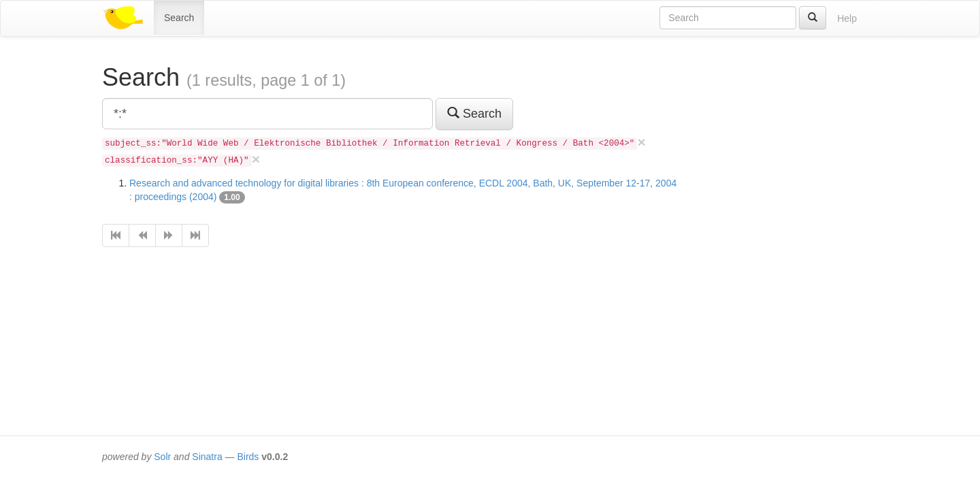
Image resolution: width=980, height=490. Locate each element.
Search (179, 18)
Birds (248, 457)
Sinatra (207, 457)
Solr (162, 457)
